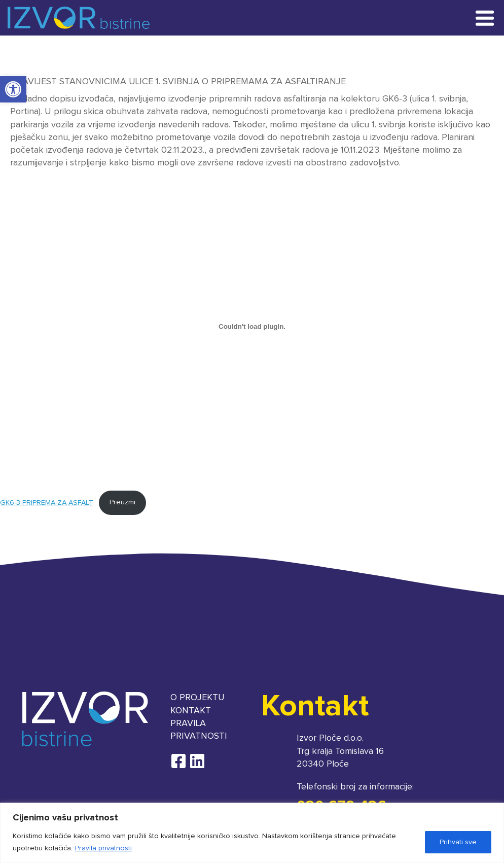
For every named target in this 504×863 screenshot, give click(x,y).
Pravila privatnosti (103, 848)
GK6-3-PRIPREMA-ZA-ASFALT (47, 502)
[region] (252, 833)
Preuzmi (122, 502)
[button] (13, 89)
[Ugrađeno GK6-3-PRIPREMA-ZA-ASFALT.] (252, 326)
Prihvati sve (458, 842)
